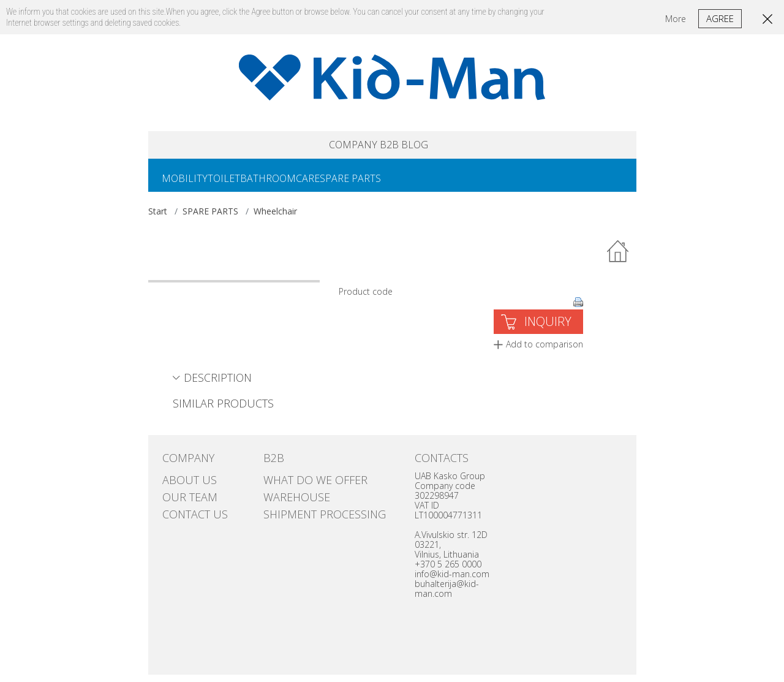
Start (158, 218)
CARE (342, 184)
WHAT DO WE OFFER (301, 485)
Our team (182, 497)
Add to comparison (545, 351)
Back (619, 259)
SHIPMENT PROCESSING (308, 509)
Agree (720, 18)
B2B (393, 147)
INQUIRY (548, 329)
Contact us (186, 509)
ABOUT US (182, 485)
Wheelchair (275, 218)
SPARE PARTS (394, 184)
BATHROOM (292, 184)
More (676, 19)
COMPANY (328, 147)
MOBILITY (190, 184)
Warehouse (288, 497)
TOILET (239, 184)
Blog (444, 147)
